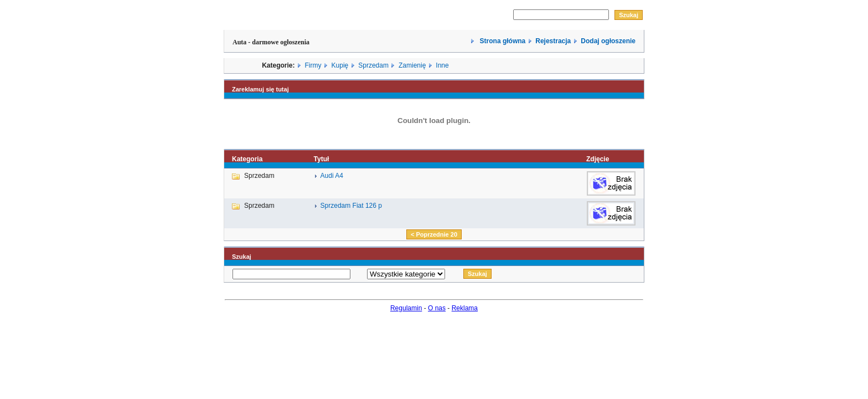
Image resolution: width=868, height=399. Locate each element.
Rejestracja (553, 41)
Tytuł (322, 159)
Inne (442, 65)
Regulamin (406, 308)
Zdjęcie (598, 159)
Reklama (465, 308)
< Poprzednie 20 (434, 234)
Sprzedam (373, 65)
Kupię (340, 65)
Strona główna (502, 41)
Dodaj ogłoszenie (608, 41)
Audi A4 (332, 176)
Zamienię (412, 65)
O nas (437, 308)
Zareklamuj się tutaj (260, 89)
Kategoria (247, 159)
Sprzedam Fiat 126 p (351, 206)
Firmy (313, 65)
